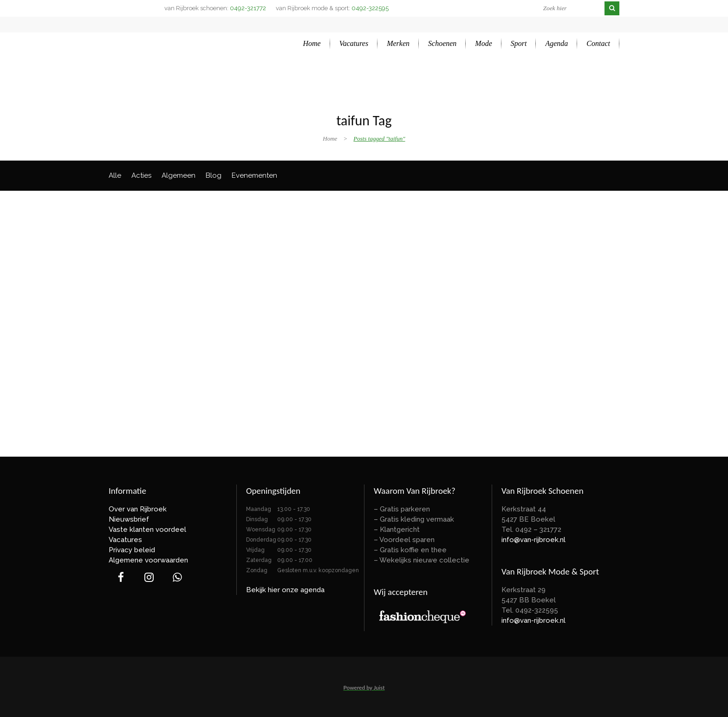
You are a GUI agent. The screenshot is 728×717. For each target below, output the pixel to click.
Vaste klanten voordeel (147, 530)
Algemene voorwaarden (148, 560)
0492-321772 (248, 8)
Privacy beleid (132, 550)
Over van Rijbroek (138, 509)
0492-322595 (370, 8)
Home (330, 139)
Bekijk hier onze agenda (285, 590)
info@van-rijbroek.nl (533, 540)
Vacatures (125, 540)
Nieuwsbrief (129, 519)
